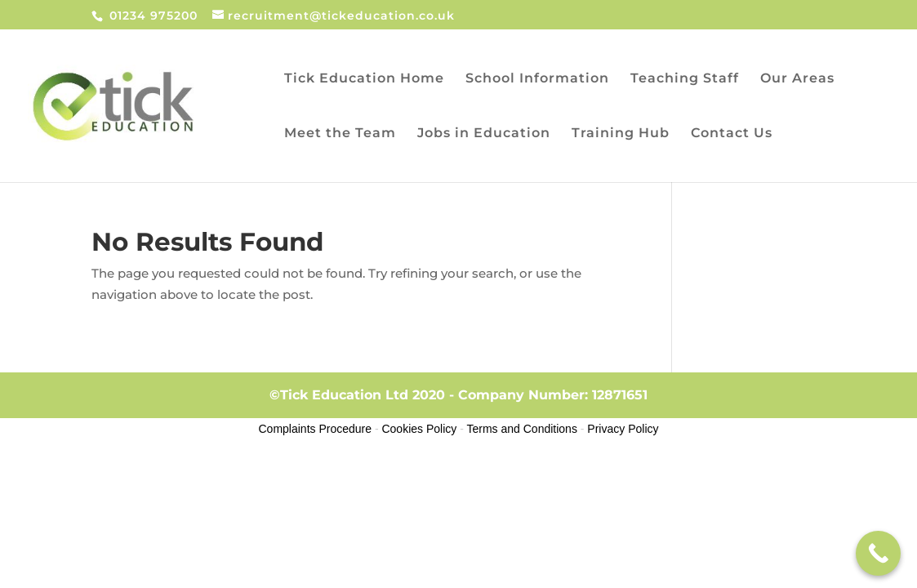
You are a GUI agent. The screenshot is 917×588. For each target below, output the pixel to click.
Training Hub (621, 134)
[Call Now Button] (878, 553)
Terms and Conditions (522, 429)
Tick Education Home (364, 79)
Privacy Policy (623, 429)
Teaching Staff (685, 79)
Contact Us (732, 134)
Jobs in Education (484, 134)
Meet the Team (340, 134)
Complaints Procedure (316, 429)
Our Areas (797, 79)
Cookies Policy (419, 429)
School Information (537, 79)
